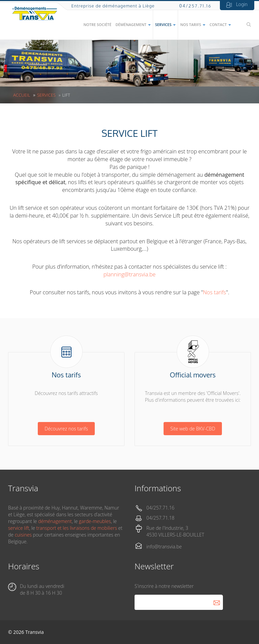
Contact (220, 24)
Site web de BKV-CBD (193, 429)
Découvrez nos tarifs (66, 429)
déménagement (55, 521)
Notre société (97, 24)
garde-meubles (95, 521)
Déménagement (133, 24)
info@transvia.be (164, 547)
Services (165, 24)
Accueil (22, 95)
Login (242, 4)
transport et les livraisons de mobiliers (77, 528)
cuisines (23, 535)
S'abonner (217, 602)
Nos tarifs (193, 24)
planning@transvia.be (130, 274)
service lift (19, 528)
